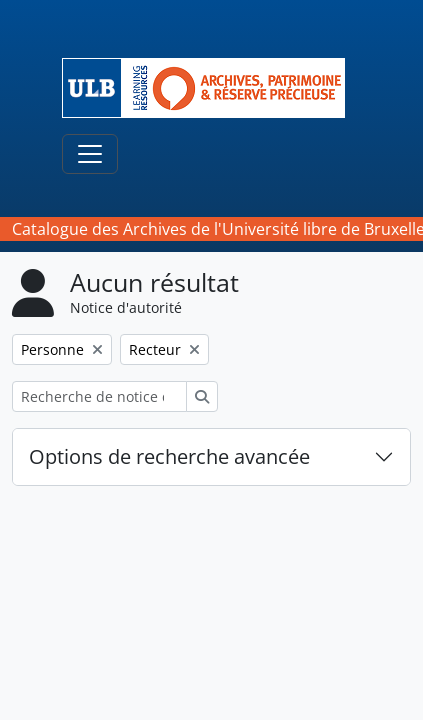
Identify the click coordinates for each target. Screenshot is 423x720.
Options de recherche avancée (169, 456)
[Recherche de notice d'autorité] (99, 396)
